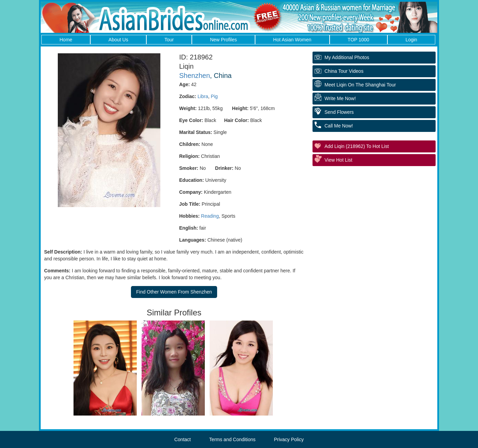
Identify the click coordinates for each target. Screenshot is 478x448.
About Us (118, 40)
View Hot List (338, 160)
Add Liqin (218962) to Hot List (357, 146)
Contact (183, 439)
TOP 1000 (358, 40)
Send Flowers (339, 112)
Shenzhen (195, 76)
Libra (203, 96)
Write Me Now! (340, 98)
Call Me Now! (339, 126)
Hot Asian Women (292, 40)
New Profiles (223, 40)
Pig (214, 96)
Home (66, 40)
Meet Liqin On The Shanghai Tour (360, 85)
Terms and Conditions (232, 439)
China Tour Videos (344, 71)
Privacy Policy (289, 439)
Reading (210, 216)
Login (411, 40)
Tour (169, 40)
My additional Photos (347, 57)
